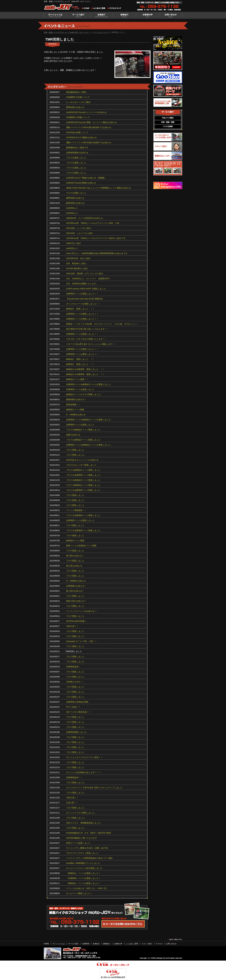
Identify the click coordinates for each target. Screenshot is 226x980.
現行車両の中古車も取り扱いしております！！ (87, 329)
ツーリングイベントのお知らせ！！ (82, 611)
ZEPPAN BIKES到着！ (76, 621)
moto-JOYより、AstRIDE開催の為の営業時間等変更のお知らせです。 (98, 253)
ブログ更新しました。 (76, 455)
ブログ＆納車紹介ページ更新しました (83, 430)
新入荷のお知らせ (74, 566)
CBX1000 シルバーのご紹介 (80, 233)
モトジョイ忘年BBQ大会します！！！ (83, 772)
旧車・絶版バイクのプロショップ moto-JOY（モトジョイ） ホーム (86, 9)
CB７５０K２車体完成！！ (78, 712)
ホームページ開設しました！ (79, 893)
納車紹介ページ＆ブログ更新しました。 (84, 394)
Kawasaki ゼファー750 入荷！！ (82, 641)
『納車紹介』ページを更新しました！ (83, 873)
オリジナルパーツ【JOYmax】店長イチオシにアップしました (94, 788)
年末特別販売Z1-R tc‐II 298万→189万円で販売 (89, 833)
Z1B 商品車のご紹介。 (77, 263)
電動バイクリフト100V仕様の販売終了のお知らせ (89, 127)
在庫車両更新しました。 (77, 732)
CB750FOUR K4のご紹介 (78, 258)
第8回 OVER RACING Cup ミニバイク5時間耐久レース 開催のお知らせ (99, 188)
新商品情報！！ (73, 404)
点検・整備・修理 (168, 122)
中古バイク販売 (168, 118)
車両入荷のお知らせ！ (76, 601)
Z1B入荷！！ (72, 803)
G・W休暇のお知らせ (76, 415)
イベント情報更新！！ (76, 510)
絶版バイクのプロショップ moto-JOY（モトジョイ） (63, 8)
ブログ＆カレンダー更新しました (81, 465)
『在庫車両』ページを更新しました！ (83, 878)
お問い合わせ (171, 15)
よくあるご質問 (99, 9)
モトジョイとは (55, 15)
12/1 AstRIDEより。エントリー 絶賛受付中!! (88, 279)
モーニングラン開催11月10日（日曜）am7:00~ (87, 848)
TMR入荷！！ (72, 626)
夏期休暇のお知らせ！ (76, 399)
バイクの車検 (168, 127)
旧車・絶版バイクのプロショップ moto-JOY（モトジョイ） (67, 32)
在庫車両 (86, 944)
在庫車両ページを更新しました (80, 389)
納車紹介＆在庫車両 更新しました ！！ (85, 369)
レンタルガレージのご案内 (78, 102)
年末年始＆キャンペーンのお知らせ (82, 460)
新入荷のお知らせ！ (75, 556)
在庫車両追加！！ (74, 777)
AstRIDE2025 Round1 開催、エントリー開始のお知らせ (92, 122)
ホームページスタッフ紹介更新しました (84, 868)
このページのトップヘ (175, 940)
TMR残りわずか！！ (75, 682)
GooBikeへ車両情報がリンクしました (83, 863)
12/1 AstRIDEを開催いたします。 (82, 284)
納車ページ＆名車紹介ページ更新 (81, 546)
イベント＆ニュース (101, 32)
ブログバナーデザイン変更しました (82, 853)
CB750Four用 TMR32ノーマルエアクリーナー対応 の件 (93, 223)
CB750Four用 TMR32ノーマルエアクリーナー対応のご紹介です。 (97, 238)
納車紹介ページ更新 (75, 410)
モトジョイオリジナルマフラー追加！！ (84, 757)
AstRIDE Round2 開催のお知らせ (81, 183)
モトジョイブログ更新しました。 (81, 813)
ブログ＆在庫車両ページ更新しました (83, 475)
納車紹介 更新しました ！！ (80, 309)
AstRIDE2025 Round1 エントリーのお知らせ (86, 112)
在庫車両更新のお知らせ (77, 153)
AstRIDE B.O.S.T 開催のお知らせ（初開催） (86, 178)
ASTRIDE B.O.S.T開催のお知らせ (81, 137)
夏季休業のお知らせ (75, 107)
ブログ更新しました (75, 450)
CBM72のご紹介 (74, 243)
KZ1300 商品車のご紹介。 (78, 268)
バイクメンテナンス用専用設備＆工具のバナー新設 (89, 858)
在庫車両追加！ (73, 667)
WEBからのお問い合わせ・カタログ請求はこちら (123, 924)
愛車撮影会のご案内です (77, 148)
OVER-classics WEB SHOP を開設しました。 (87, 289)
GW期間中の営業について (78, 97)
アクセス (159, 944)
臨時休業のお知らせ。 (76, 203)
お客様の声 (148, 15)
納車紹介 (125, 15)
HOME (46, 944)
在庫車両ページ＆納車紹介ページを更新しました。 (89, 384)
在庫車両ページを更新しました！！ (82, 294)
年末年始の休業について (77, 132)
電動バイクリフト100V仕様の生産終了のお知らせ (89, 143)
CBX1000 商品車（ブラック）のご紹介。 (86, 274)
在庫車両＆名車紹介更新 (77, 702)
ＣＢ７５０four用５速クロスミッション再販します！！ (91, 344)
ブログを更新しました (76, 158)
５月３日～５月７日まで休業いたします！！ (86, 339)
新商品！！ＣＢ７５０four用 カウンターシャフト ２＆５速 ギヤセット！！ (102, 324)
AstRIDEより (72, 208)
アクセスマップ (114, 9)
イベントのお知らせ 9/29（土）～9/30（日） (87, 888)
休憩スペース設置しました (78, 843)
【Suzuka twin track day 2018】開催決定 (85, 299)
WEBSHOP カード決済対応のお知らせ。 (85, 218)
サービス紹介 (78, 15)
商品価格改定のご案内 (76, 92)
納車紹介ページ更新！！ (77, 379)
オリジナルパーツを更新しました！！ (83, 304)
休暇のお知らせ (73, 435)
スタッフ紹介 (147, 944)
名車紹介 (101, 15)
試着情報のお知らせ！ (76, 586)
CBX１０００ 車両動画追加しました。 (84, 823)
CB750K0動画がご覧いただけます (82, 838)
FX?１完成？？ (73, 707)
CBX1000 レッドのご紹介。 (80, 228)
